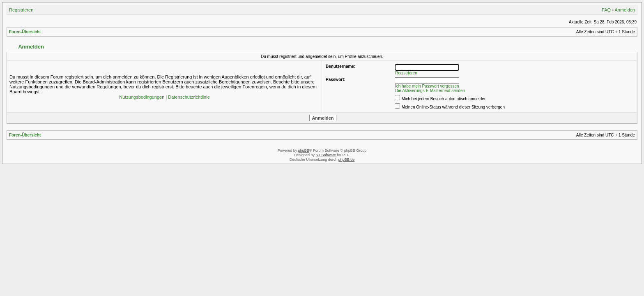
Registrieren (21, 10)
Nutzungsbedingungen (142, 97)
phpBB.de (347, 160)
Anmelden (625, 10)
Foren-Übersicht (25, 32)
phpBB (304, 150)
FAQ (606, 10)
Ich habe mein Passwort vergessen (427, 86)
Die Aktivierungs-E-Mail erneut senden (430, 91)
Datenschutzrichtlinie (189, 97)
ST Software (326, 155)
